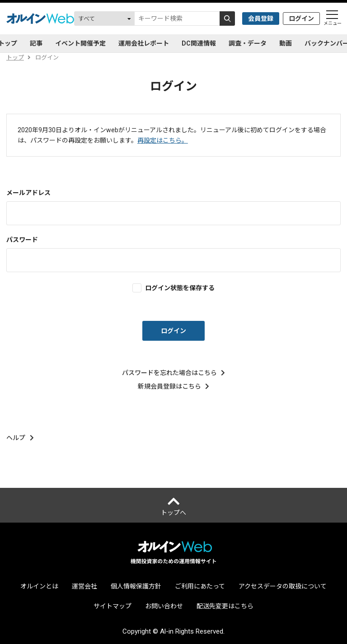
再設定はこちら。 (163, 140)
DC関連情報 (199, 43)
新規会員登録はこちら (174, 386)
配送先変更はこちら (225, 606)
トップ (15, 58)
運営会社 (84, 586)
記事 (36, 43)
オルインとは (39, 586)
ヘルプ (20, 438)
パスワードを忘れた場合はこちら (174, 373)
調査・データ (248, 43)
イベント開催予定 (80, 43)
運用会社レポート (144, 43)
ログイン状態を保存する (180, 288)
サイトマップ (113, 606)
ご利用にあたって (200, 586)
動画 (286, 43)
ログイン (301, 19)
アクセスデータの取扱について (283, 586)
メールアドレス (28, 193)
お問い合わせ (164, 606)
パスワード (22, 240)
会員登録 (261, 19)
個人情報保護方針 (136, 586)
